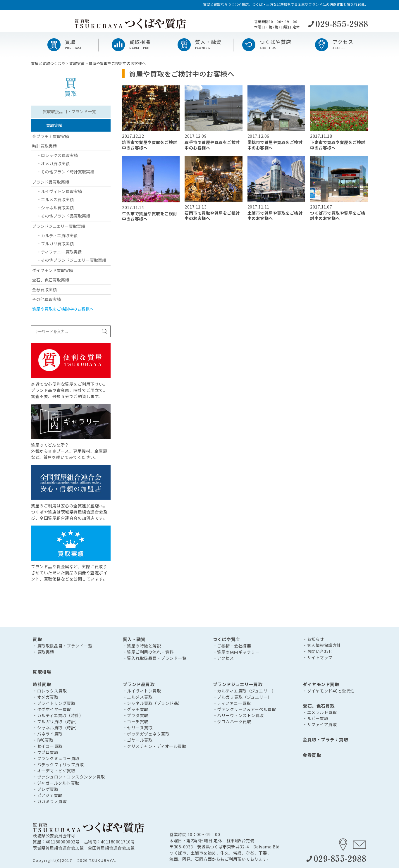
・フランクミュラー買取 (56, 758)
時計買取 (42, 684)
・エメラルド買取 (320, 712)
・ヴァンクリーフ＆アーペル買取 (245, 709)
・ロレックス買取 (50, 691)
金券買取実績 (44, 290)
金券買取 (312, 755)
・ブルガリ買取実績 (55, 244)
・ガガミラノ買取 (50, 801)
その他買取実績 (47, 299)
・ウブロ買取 (45, 752)
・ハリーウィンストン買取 (238, 715)
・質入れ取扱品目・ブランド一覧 (155, 658)
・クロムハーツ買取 (232, 721)
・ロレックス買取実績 (57, 155)
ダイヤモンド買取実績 (53, 270)
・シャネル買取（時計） (56, 728)
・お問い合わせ (318, 651)
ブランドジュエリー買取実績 (59, 226)
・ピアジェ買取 (48, 795)
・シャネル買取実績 (55, 208)
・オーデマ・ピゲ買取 (54, 771)
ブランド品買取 (139, 684)
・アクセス (223, 658)
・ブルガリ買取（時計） (56, 721)
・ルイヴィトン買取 (142, 691)
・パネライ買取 (48, 734)
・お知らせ (313, 639)
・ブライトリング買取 (54, 703)
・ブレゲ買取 (45, 789)
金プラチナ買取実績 (51, 136)
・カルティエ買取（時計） (58, 715)
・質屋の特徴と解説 (142, 646)
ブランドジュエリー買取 (238, 684)
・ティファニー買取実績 (59, 252)
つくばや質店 (227, 639)
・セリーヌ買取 (138, 728)
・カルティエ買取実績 (57, 235)
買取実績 (54, 125)
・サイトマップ (318, 657)
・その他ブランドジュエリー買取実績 (72, 260)
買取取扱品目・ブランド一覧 (69, 111)
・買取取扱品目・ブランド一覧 (62, 646)
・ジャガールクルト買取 (56, 783)
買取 (37, 639)
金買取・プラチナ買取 (325, 739)
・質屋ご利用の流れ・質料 (148, 652)
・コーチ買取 (136, 721)
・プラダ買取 (136, 715)
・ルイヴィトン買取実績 (59, 191)
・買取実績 (43, 652)
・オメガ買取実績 (53, 163)
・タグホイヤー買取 (52, 709)
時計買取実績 (44, 146)
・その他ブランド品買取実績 (63, 216)
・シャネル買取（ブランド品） (153, 703)
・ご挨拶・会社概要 (232, 646)
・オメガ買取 (45, 697)
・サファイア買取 (320, 724)
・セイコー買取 (48, 746)
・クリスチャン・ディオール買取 (155, 746)
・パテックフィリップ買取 (58, 764)
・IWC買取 (43, 740)
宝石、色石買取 (319, 706)
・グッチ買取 (136, 709)
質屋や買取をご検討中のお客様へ (63, 309)
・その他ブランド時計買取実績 (66, 172)
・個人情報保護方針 (322, 645)
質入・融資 (134, 639)
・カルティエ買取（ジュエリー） (245, 691)
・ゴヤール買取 (138, 740)
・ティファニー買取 (232, 703)
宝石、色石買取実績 (51, 280)
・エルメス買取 (138, 697)
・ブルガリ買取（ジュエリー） (243, 697)
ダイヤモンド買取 (321, 684)
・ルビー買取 (315, 718)
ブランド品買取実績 (51, 182)
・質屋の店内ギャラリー (236, 652)
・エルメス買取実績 (55, 199)
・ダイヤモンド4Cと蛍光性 (329, 691)
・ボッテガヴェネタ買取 (146, 734)
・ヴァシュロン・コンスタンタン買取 (69, 777)
